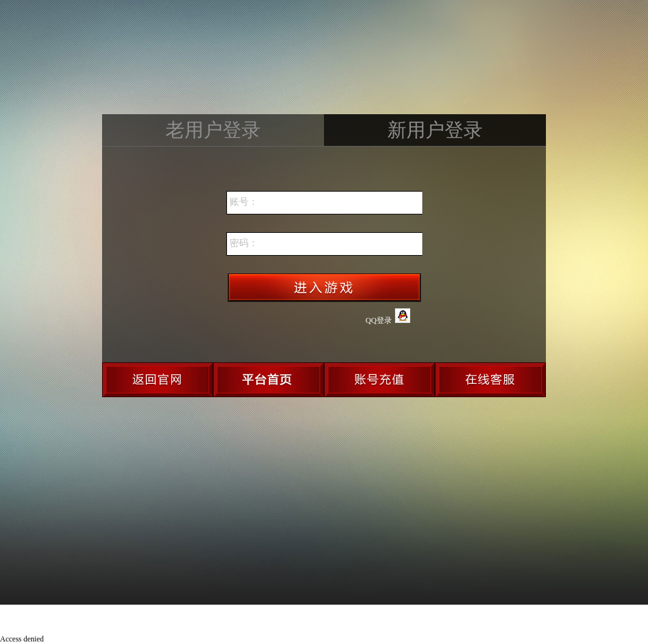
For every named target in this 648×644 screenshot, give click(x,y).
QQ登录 (388, 317)
